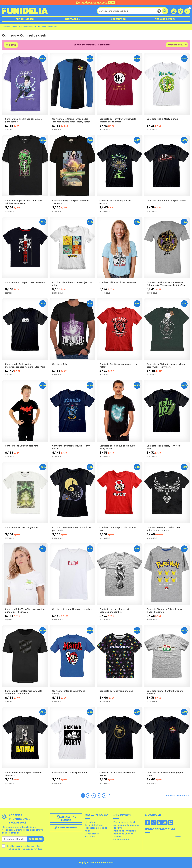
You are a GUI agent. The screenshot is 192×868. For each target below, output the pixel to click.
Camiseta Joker (60, 364)
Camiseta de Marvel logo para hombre (72, 609)
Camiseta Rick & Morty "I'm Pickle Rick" (164, 447)
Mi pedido (90, 822)
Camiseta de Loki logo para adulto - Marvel (118, 774)
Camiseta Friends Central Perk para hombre (165, 692)
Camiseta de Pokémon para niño (116, 691)
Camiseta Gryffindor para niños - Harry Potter (120, 365)
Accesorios (118, 19)
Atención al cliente (66, 818)
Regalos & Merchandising (23, 27)
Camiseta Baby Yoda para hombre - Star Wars (71, 202)
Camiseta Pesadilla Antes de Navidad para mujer (71, 529)
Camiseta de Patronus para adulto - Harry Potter (118, 447)
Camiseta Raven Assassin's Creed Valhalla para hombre (164, 529)
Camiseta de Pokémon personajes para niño (72, 284)
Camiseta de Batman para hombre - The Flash (24, 774)
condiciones (12, 849)
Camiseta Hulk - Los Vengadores (22, 527)
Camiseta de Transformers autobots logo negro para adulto (24, 692)
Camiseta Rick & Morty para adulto (70, 773)
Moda (37, 27)
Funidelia (6, 27)
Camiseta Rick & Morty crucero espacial (115, 202)
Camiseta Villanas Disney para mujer (118, 282)
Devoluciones (92, 834)
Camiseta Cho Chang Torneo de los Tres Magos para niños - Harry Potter (71, 120)
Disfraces (71, 19)
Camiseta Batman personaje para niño (25, 282)
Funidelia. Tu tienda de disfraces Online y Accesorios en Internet (25, 11)
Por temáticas (25, 19)
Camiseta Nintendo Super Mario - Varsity (69, 692)
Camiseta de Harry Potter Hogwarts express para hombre (118, 120)
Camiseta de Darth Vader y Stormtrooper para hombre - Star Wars (25, 365)
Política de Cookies (123, 834)
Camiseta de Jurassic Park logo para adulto (165, 774)
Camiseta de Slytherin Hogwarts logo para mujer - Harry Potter (166, 365)
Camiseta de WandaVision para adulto (166, 201)
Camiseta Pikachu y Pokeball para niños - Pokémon (164, 610)
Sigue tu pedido (66, 828)
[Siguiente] (110, 795)
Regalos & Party (165, 19)
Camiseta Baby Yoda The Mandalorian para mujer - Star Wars (25, 610)
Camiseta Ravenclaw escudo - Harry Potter (71, 447)
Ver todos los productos (178, 795)
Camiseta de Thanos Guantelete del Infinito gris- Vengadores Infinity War (166, 284)
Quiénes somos (121, 839)
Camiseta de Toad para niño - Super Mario (118, 529)
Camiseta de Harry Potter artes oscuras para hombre (115, 610)
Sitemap (118, 836)
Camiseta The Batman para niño (22, 446)
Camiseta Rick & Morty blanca (162, 119)
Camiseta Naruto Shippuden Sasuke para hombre (24, 120)
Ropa (44, 27)
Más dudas (90, 836)
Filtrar (13, 45)
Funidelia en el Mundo (125, 822)
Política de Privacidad (125, 831)
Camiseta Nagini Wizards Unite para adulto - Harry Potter (24, 202)
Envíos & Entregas (94, 825)
